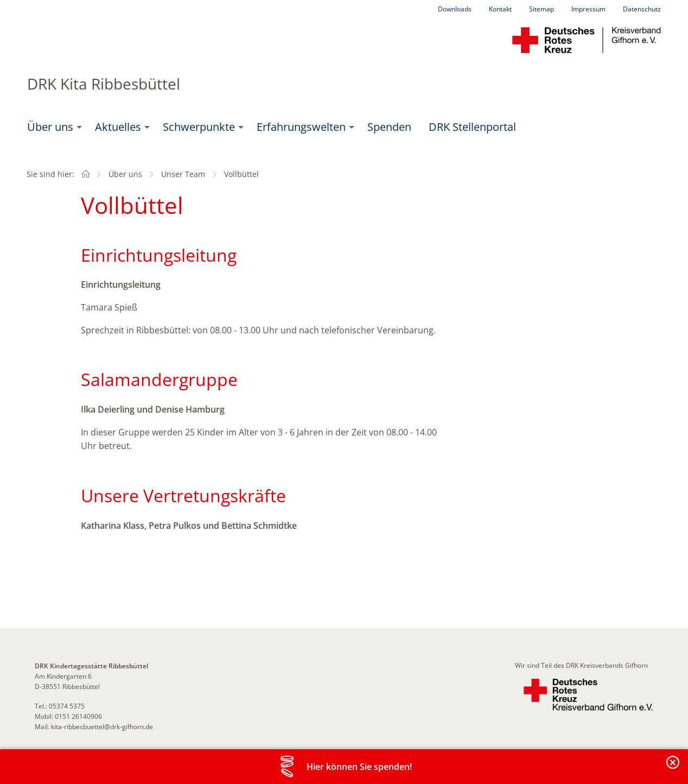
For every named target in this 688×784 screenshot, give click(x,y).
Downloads (455, 9)
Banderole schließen (673, 769)
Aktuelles (118, 127)
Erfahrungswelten (301, 127)
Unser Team (183, 174)
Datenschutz (642, 9)
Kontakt (500, 9)
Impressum (588, 9)
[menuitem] (52, 127)
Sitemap (542, 9)
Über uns (50, 127)
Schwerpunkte (199, 127)
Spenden (389, 127)
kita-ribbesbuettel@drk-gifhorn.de (102, 727)
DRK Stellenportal (472, 127)
